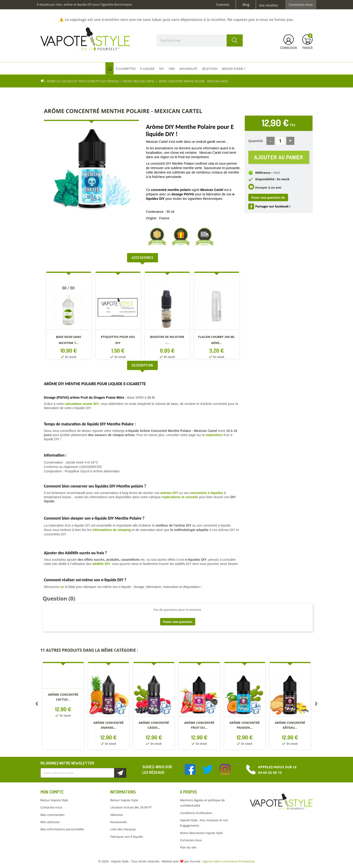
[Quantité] (280, 141)
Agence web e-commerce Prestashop (229, 861)
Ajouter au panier (279, 157)
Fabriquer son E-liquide (126, 837)
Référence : (264, 173)
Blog (246, 5)
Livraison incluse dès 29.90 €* (131, 807)
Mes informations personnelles (62, 829)
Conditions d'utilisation (196, 813)
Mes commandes (52, 815)
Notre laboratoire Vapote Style (201, 833)
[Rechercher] (200, 40)
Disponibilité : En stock (272, 179)
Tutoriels (223, 5)
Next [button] (316, 705)
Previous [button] (37, 705)
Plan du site (188, 847)
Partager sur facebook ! (273, 206)
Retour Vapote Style (54, 800)
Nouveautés (119, 822)
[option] (69, 316)
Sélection (116, 815)
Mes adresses (50, 822)
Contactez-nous (301, 5)
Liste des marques (123, 829)
